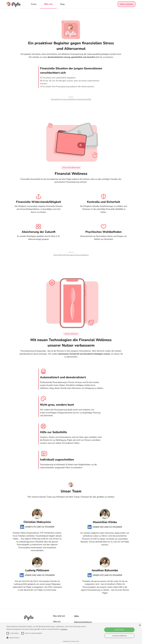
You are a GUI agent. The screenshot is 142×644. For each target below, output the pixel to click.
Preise (34, 4)
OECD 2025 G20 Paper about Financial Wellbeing (71, 255)
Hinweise (64, 629)
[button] (48, 638)
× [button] (140, 625)
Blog (62, 4)
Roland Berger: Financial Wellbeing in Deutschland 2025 (71, 99)
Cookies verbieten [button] (119, 636)
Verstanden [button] (119, 630)
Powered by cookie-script (71, 641)
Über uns (48, 4)
